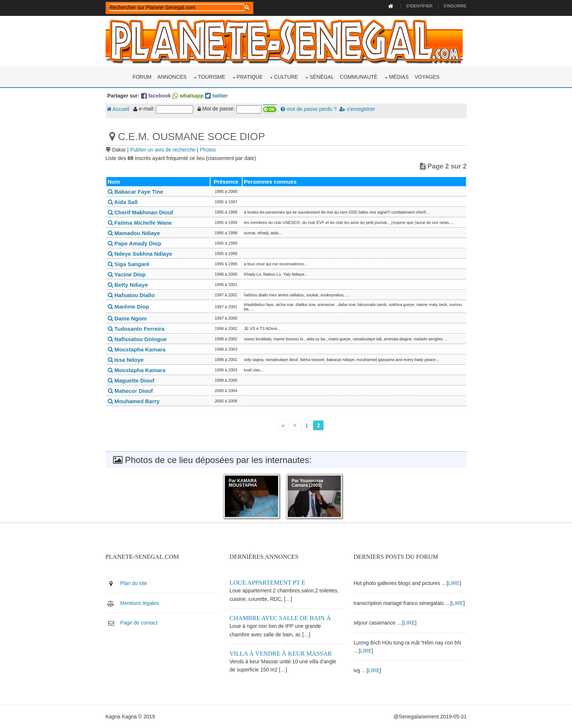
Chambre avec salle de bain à (280, 618)
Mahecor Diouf (130, 391)
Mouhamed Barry (134, 401)
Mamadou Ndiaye (134, 233)
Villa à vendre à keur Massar (281, 654)
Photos (208, 150)
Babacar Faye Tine (136, 192)
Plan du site (134, 583)
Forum (142, 77)
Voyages (427, 77)
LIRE (454, 583)
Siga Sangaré (129, 264)
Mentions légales (140, 603)
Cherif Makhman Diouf (141, 212)
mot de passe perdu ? (309, 109)
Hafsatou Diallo (131, 295)
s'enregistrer (357, 109)
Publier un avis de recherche (163, 150)
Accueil (118, 109)
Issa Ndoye (126, 360)
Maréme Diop (129, 307)
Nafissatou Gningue (137, 339)
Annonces (172, 77)
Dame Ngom (127, 318)
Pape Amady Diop (135, 243)
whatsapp (188, 96)
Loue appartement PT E (268, 583)
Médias (399, 77)
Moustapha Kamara (137, 349)
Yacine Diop (127, 274)
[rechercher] (177, 7)
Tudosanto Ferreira (136, 329)
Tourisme (212, 77)
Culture (286, 77)
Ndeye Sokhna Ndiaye (140, 254)
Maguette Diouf (131, 380)
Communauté (359, 77)
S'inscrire (455, 6)
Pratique (250, 77)
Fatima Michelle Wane (140, 223)
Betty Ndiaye (128, 285)
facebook (156, 96)
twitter (216, 96)
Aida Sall (123, 202)
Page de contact (139, 623)
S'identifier (419, 6)
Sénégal (322, 77)
